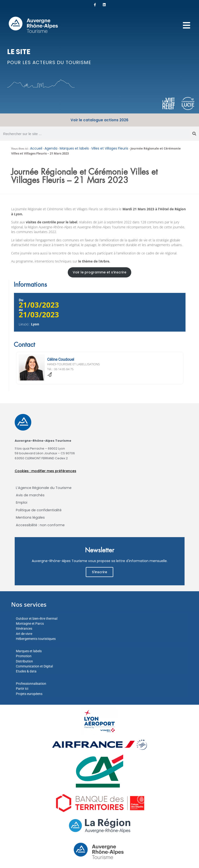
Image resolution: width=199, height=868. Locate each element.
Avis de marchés (30, 495)
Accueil (36, 148)
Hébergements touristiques (36, 639)
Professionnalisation (31, 684)
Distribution (24, 661)
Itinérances (24, 629)
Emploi (22, 502)
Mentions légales (30, 517)
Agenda (51, 148)
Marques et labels (74, 148)
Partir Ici (22, 689)
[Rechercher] (194, 134)
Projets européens (29, 694)
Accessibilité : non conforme (40, 525)
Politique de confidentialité (39, 510)
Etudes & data (26, 671)
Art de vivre (24, 634)
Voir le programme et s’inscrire (99, 272)
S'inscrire (99, 572)
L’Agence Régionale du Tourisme (44, 488)
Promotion (24, 656)
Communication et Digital (34, 666)
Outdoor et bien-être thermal (37, 619)
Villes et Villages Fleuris (110, 148)
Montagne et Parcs (30, 624)
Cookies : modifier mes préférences (45, 471)
